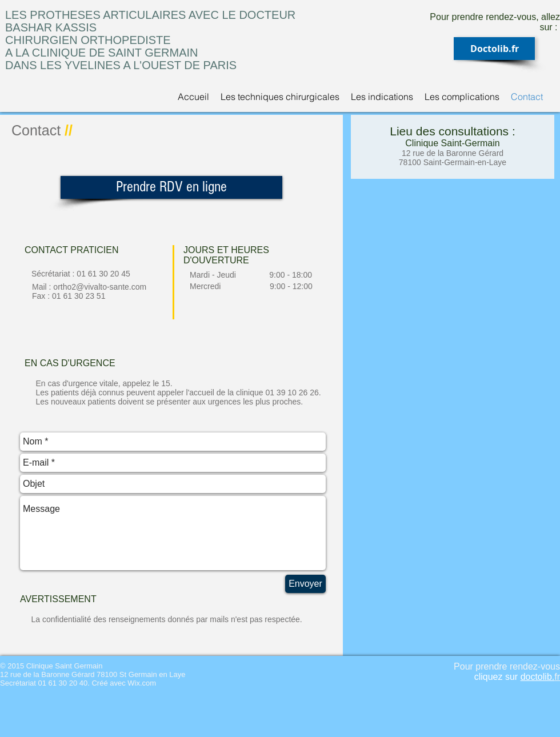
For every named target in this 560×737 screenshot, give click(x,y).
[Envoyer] (305, 584)
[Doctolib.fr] (494, 49)
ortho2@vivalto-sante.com (100, 287)
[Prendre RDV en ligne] (171, 187)
